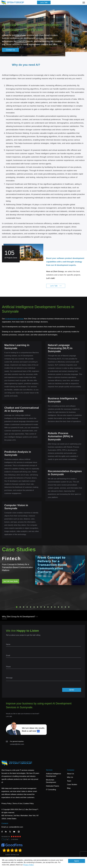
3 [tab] (24, 607)
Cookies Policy (29, 803)
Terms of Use (17, 803)
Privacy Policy (28, 865)
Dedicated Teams (52, 786)
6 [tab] (34, 607)
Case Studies (72, 785)
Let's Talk (44, 2)
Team (69, 781)
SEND (72, 690)
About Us (71, 774)
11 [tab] (51, 607)
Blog (69, 788)
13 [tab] (58, 607)
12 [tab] (55, 607)
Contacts (5, 823)
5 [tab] (31, 607)
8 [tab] (41, 607)
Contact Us (10, 50)
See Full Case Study (11, 581)
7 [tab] (38, 607)
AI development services (14, 319)
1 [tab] (17, 607)
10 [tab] (48, 607)
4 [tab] (27, 607)
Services (49, 770)
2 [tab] (20, 607)
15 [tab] (65, 607)
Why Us (70, 777)
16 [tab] (69, 607)
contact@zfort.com (17, 744)
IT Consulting (51, 790)
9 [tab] (44, 607)
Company (71, 770)
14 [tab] (62, 607)
